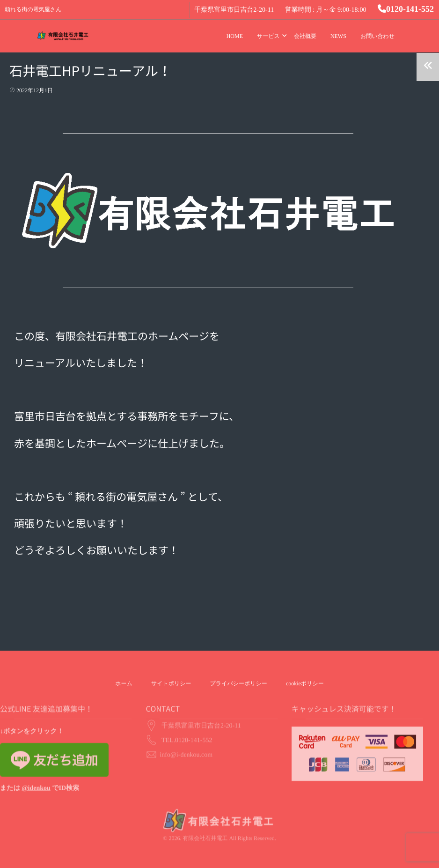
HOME (235, 36)
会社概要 (305, 36)
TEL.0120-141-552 (187, 724)
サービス (268, 36)
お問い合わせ (377, 36)
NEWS (338, 36)
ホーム (124, 683)
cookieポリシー (305, 683)
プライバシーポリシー (239, 683)
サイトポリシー (171, 683)
